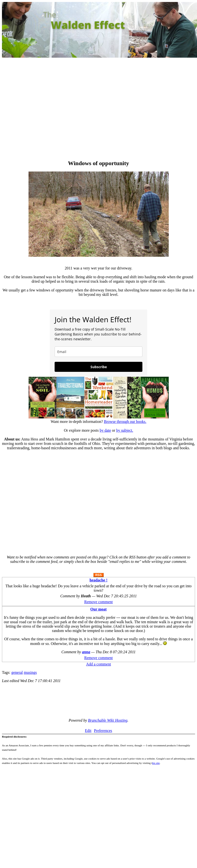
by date (105, 430)
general (17, 672)
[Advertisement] (46, 109)
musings (30, 672)
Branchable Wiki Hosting (108, 720)
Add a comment (98, 664)
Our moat (99, 609)
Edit (88, 731)
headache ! (98, 580)
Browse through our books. (125, 422)
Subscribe (99, 367)
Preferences (103, 731)
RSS (99, 575)
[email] (98, 352)
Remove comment (99, 602)
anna (86, 652)
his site (156, 763)
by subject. (125, 430)
